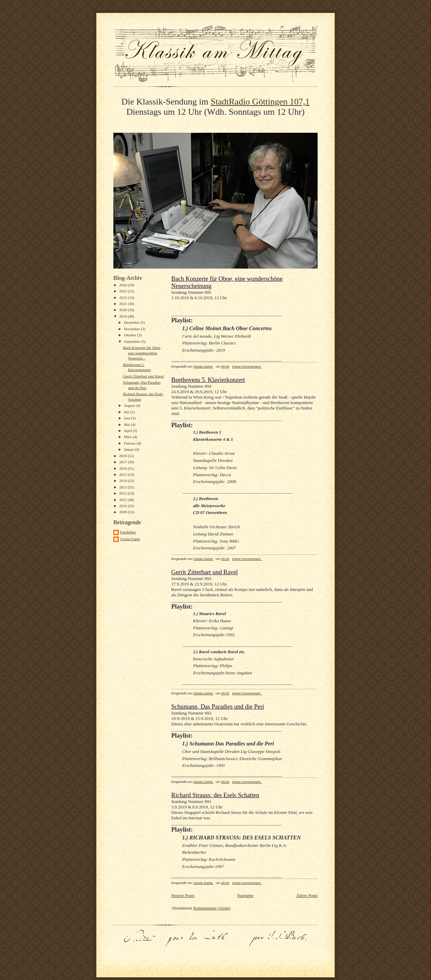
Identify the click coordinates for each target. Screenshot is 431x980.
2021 (123, 304)
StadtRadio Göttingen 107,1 (260, 102)
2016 (123, 468)
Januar (129, 449)
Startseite (245, 895)
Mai (127, 424)
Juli (127, 412)
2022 (123, 298)
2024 (123, 285)
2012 (123, 493)
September (133, 341)
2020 (123, 310)
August (130, 405)
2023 (123, 291)
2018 (123, 456)
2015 (123, 475)
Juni (127, 418)
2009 (123, 512)
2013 (123, 487)
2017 (123, 462)
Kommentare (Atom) (212, 908)
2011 (123, 500)
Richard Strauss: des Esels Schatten (215, 795)
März (128, 437)
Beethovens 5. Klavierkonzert (208, 380)
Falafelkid (128, 532)
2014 (123, 481)
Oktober (131, 335)
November (132, 329)
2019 (123, 316)
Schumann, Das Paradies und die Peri (218, 707)
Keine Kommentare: (247, 366)
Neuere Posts (183, 895)
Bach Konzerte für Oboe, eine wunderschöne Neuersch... (142, 353)
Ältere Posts (307, 895)
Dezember (132, 322)
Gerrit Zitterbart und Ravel (143, 376)
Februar (130, 443)
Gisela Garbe (130, 539)
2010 (123, 506)
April (128, 431)
